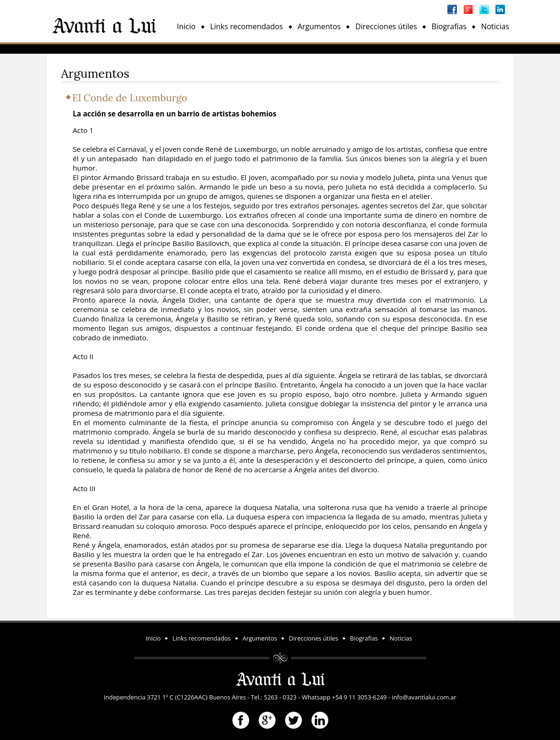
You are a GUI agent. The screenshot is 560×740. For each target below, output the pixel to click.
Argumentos (319, 26)
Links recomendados (247, 26)
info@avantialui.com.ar (424, 697)
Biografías (449, 26)
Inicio (187, 26)
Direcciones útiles (386, 26)
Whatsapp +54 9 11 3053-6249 (344, 697)
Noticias (495, 26)
